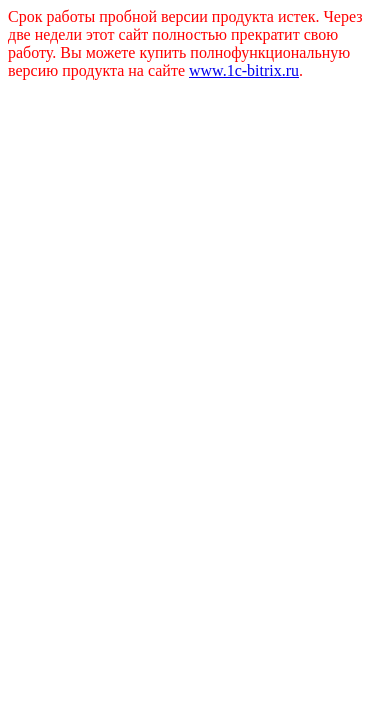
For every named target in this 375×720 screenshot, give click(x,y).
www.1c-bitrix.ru (244, 70)
